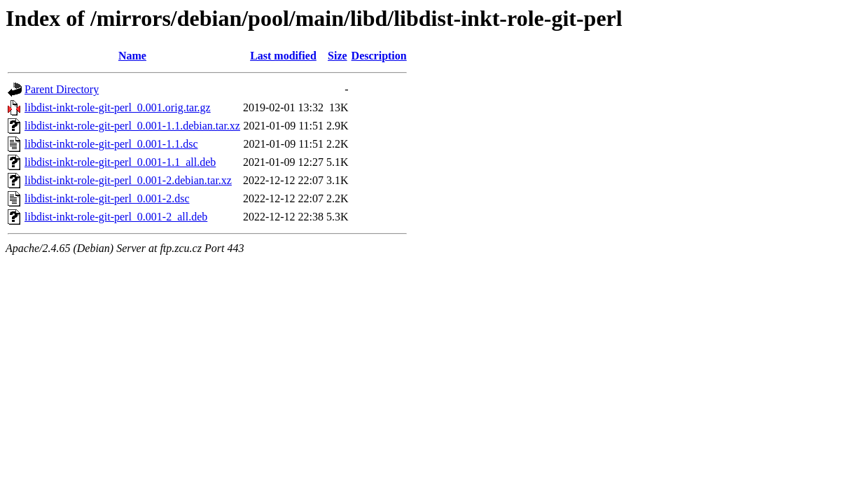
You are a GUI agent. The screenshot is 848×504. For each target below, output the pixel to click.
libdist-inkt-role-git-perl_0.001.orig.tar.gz (118, 107)
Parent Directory (62, 89)
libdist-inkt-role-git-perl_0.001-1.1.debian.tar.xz (132, 126)
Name (132, 56)
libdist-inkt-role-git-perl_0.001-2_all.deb (116, 217)
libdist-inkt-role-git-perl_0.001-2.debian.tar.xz (128, 180)
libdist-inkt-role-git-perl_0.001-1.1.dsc (111, 144)
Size (338, 56)
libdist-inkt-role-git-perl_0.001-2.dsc (107, 198)
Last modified (283, 56)
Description (379, 56)
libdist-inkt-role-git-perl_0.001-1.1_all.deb (120, 162)
